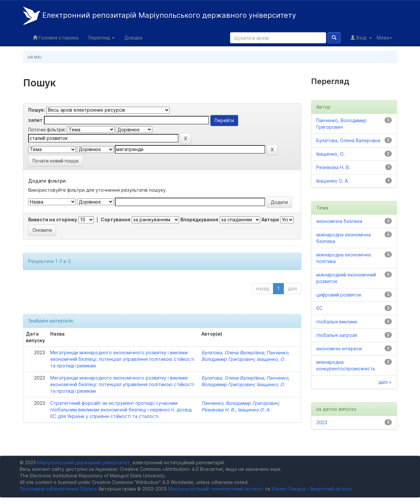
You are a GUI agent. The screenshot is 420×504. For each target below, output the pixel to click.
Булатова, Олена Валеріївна (233, 352)
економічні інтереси (339, 349)
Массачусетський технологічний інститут (216, 489)
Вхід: (361, 38)
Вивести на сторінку (53, 219)
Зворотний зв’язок (331, 489)
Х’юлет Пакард (288, 489)
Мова (384, 38)
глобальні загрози (337, 335)
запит (35, 120)
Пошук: (37, 110)
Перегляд (101, 38)
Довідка (133, 38)
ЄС (319, 308)
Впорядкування (199, 219)
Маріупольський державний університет (84, 462)
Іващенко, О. (271, 359)
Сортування (115, 219)
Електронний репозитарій (159, 16)
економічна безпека (339, 221)
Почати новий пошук (56, 161)
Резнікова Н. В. (218, 410)
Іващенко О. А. (254, 410)
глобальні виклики (337, 322)
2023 (322, 422)
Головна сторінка (56, 38)
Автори (270, 219)
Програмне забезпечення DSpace (58, 489)
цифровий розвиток (339, 295)
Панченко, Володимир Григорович (240, 403)
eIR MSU (35, 57)
